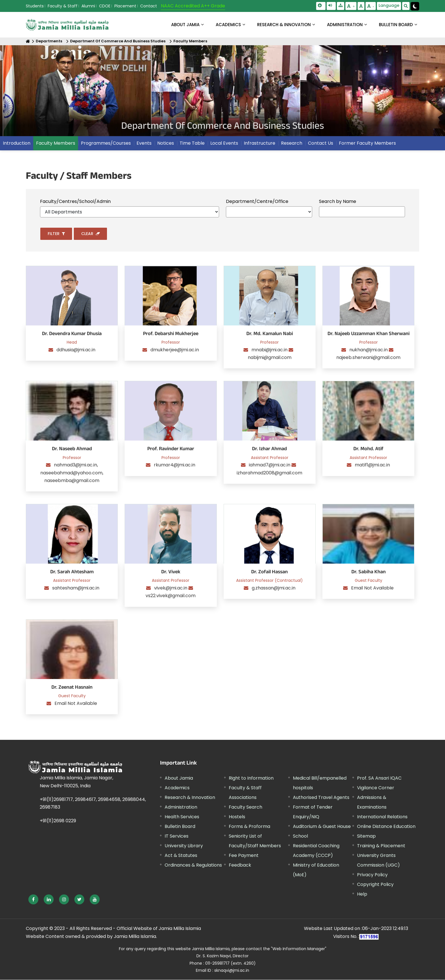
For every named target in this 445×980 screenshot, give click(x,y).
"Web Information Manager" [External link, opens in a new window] (299, 949)
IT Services (177, 836)
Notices (166, 143)
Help (362, 894)
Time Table (192, 143)
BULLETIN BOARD (396, 25)
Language (389, 5)
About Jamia (185, 25)
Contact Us (321, 143)
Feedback (240, 865)
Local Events (224, 143)
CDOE (105, 6)
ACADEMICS (228, 25)
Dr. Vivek (171, 573)
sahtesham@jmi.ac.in (76, 588)
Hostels (237, 817)
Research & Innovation (190, 798)
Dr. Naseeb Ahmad (72, 450)
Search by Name (338, 201)
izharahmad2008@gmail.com (269, 473)
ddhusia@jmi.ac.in (76, 350)
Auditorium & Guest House (322, 827)
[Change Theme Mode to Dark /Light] (415, 6)
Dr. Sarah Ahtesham (72, 573)
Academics (177, 788)
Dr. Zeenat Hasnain (72, 688)
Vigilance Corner (376, 788)
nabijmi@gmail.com (270, 358)
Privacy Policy (372, 875)
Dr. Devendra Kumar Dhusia (72, 334)
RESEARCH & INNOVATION (284, 25)
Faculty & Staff (63, 6)
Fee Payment (244, 856)
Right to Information (251, 778)
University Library (184, 846)
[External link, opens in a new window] (33, 899)
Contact (149, 6)
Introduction (17, 143)
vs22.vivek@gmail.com (171, 596)
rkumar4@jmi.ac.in (175, 465)
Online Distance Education (386, 827)
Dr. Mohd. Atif (368, 450)
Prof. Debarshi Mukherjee (171, 334)
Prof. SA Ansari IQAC (379, 778)
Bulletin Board (180, 827)
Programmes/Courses (106, 143)
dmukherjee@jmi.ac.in (175, 350)
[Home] (28, 41)
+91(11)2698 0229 (58, 821)
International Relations (382, 817)
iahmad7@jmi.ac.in (270, 465)
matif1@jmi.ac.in (372, 465)
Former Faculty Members (367, 143)
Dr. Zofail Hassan (269, 573)
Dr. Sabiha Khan (369, 573)
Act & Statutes (181, 856)
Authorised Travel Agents (321, 798)
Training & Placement (381, 846)
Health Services (182, 817)
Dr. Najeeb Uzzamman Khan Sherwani (369, 334)
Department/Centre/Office (257, 201)
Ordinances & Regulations (193, 865)
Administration (181, 807)
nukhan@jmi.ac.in (369, 350)
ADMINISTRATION (345, 25)
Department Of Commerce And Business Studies (118, 41)
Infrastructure (260, 143)
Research (292, 143)
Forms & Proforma (249, 827)
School (300, 836)
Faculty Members (190, 41)
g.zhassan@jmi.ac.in (274, 588)
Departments (49, 41)
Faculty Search (245, 807)
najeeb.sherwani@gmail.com (368, 358)
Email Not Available (372, 588)
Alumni (88, 6)
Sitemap (366, 836)
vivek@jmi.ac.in (171, 588)
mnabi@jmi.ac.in (270, 350)
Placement (125, 6)
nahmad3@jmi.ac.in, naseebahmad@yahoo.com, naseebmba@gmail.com (72, 473)
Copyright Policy (375, 885)
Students (35, 6)
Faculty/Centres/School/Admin (75, 201)
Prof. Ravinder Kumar (171, 450)
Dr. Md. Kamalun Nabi (270, 334)
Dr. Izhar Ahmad (269, 450)
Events (144, 143)
